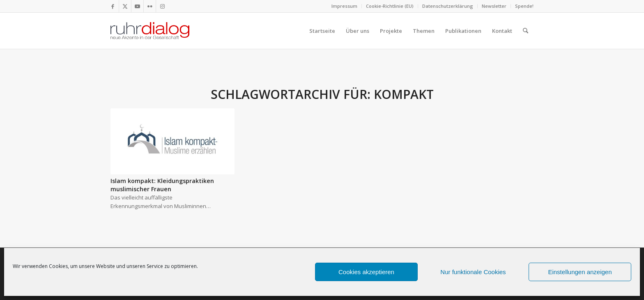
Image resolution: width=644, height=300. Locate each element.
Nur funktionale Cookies (473, 272)
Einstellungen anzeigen (580, 272)
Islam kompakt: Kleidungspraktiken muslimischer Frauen (162, 185)
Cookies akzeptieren (366, 272)
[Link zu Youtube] (137, 6)
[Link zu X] (125, 6)
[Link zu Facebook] (113, 6)
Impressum (344, 6)
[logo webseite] (150, 31)
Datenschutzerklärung (448, 6)
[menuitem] (345, 6)
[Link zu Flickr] (150, 6)
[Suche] (526, 31)
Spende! (524, 6)
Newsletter (494, 6)
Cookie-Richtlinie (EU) (390, 6)
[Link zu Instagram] (162, 6)
